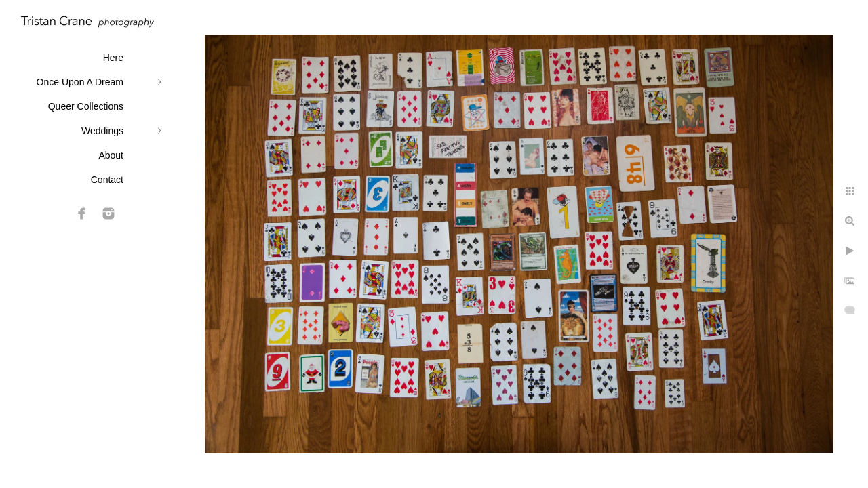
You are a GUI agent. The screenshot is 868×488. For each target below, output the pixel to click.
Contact (107, 180)
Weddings (102, 131)
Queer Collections (86, 106)
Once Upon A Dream (80, 82)
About (111, 155)
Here (113, 58)
